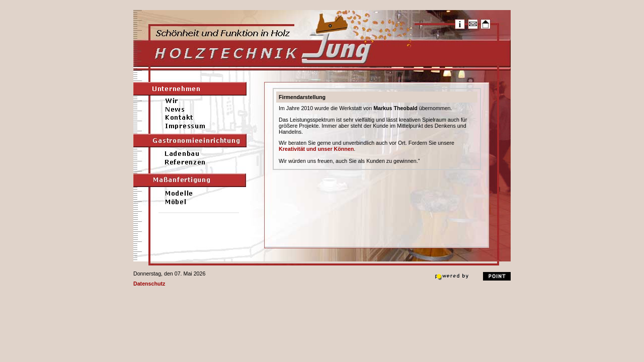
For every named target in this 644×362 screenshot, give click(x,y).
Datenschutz (149, 284)
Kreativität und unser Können (316, 149)
